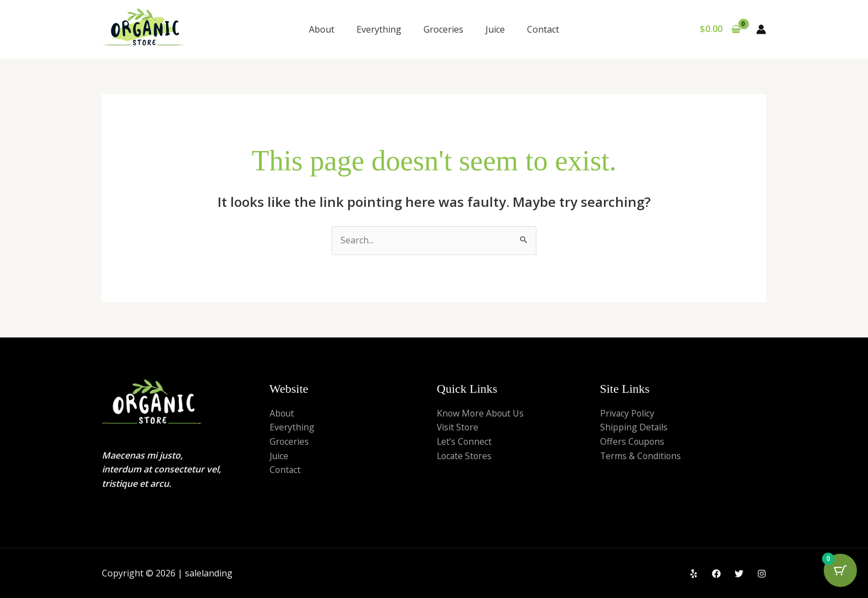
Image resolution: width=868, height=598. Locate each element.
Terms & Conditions (641, 456)
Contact (543, 29)
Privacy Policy (628, 413)
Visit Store (458, 427)
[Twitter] (739, 574)
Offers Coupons (633, 441)
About (322, 29)
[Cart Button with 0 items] (840, 570)
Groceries (443, 29)
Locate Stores (465, 456)
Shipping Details (634, 427)
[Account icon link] (761, 29)
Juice (495, 29)
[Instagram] (762, 574)
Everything (379, 29)
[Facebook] (716, 574)
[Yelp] (694, 574)
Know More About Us (481, 413)
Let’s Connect (465, 441)
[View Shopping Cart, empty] (720, 29)
